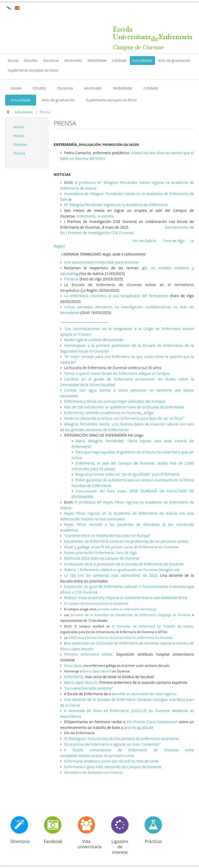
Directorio (20, 841)
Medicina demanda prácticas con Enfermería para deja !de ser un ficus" (125, 418)
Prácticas (153, 841)
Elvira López (73, 666)
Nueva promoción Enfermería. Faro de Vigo (100, 553)
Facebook (53, 841)
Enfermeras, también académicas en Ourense (102, 413)
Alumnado (73, 60)
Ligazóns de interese (120, 847)
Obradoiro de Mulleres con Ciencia (93, 772)
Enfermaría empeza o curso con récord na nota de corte (112, 761)
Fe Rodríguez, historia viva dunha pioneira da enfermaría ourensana (121, 739)
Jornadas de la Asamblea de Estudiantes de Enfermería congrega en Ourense (131, 615)
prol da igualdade (138, 727)
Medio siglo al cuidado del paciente (94, 340)
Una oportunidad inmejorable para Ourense (101, 262)
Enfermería (73, 677)
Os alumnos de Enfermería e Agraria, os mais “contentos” (112, 744)
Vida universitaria (90, 844)
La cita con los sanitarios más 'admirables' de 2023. (111, 575)
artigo (148, 413)
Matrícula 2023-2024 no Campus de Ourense (102, 558)
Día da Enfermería (79, 733)
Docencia (51, 60)
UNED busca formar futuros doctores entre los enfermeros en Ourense (120, 638)
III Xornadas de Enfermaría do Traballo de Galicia (152, 626)
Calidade (119, 60)
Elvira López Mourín (97, 671)
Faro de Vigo (174, 241)
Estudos (31, 60)
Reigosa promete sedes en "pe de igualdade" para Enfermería (127, 474)
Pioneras (71, 279)
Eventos (20, 144)
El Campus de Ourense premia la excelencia (96, 604)
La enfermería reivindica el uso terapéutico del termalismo (116, 296)
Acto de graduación (174, 60)
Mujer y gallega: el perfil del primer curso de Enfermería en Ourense (121, 547)
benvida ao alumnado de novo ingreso (144, 694)
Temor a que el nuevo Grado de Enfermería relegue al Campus (117, 373)
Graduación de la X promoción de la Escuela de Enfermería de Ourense (124, 564)
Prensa (19, 153)
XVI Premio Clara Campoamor (152, 722)
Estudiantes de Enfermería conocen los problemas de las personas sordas (126, 541)
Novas (19, 136)
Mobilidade (97, 60)
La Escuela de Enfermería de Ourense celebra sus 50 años (113, 368)
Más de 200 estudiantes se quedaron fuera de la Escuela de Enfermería (124, 407)
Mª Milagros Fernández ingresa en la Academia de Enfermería (116, 205)
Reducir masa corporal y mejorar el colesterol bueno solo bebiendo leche (126, 598)
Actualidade (142, 60)
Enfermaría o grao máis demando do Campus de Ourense (113, 767)
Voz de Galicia (145, 241)
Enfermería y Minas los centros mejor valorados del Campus (115, 401)
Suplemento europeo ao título (33, 70)
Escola (13, 60)
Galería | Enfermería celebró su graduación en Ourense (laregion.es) (122, 570)
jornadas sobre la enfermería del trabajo (126, 609)
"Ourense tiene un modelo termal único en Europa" (107, 536)
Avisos (19, 127)
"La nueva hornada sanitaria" (88, 688)
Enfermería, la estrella (95, 216)
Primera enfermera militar (88, 654)
